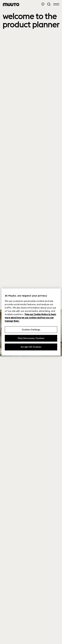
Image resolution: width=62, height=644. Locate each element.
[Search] (49, 4)
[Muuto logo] (11, 5)
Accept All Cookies (31, 347)
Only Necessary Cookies (31, 338)
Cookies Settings (31, 330)
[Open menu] (56, 4)
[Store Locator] (43, 4)
